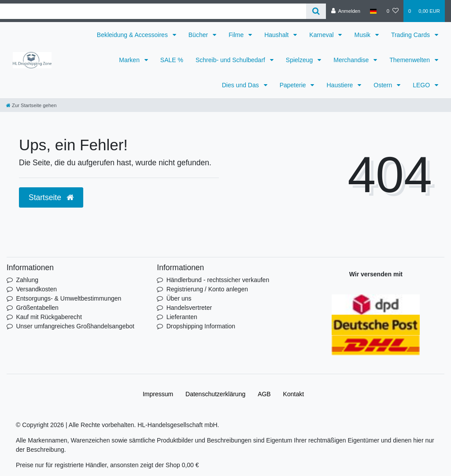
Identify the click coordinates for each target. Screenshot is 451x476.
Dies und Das (241, 85)
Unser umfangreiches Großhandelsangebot (75, 326)
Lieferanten (182, 317)
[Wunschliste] (393, 11)
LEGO (422, 85)
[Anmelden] (346, 11)
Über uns (179, 298)
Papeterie (294, 85)
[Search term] (153, 11)
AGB (264, 394)
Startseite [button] (51, 197)
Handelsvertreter (189, 308)
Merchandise (352, 60)
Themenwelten (410, 60)
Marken (130, 60)
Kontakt (294, 394)
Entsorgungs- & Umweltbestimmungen (68, 298)
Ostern (384, 85)
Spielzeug (300, 60)
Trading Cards (411, 35)
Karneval (322, 35)
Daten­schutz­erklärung (215, 394)
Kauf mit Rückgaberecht (49, 317)
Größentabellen (37, 308)
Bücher (199, 35)
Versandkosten (36, 289)
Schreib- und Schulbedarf (231, 60)
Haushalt (277, 35)
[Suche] (316, 11)
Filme (237, 35)
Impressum (158, 394)
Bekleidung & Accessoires (133, 35)
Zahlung (27, 280)
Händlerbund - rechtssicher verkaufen (218, 280)
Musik (363, 35)
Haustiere (340, 85)
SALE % (172, 60)
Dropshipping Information (201, 326)
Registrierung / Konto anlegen (207, 289)
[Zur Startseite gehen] (31, 105)
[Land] (373, 11)
